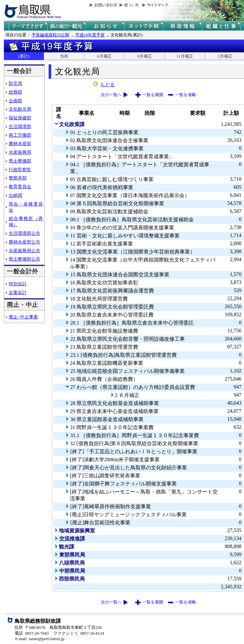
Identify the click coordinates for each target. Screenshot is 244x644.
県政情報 (183, 26)
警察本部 (18, 178)
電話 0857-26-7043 (32, 633)
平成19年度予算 (90, 35)
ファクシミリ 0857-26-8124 (79, 633)
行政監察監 (20, 170)
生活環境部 (20, 126)
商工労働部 (20, 135)
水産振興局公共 (24, 251)
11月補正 (185, 56)
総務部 (15, 92)
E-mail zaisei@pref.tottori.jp (40, 639)
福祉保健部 (20, 118)
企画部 (15, 101)
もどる (107, 85)
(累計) (24, 56)
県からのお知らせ (105, 26)
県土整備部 (20, 161)
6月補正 (104, 56)
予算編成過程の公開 (50, 35)
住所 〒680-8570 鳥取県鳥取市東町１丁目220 (58, 627)
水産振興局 (20, 152)
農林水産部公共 (24, 242)
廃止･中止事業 (23, 317)
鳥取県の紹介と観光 (67, 26)
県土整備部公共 (24, 259)
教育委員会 (20, 187)
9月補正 (145, 56)
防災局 (15, 83)
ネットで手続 (144, 26)
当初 (64, 56)
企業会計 (18, 292)
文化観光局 (20, 109)
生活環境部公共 (24, 233)
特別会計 (18, 284)
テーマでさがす (28, 26)
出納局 (15, 195)
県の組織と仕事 (221, 26)
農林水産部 (20, 143)
